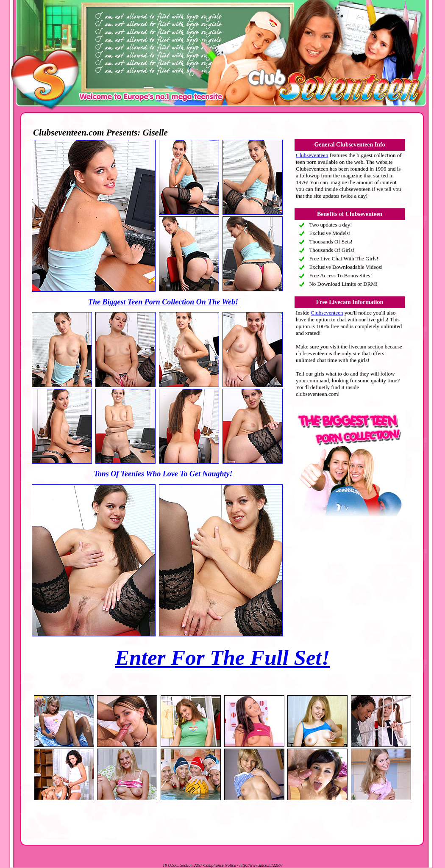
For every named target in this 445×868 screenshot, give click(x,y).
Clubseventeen (312, 155)
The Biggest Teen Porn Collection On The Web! (163, 302)
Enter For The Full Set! (222, 658)
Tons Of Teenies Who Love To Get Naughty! (163, 474)
